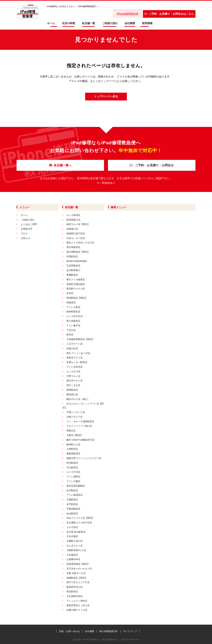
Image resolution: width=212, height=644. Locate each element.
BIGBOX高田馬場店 (77, 261)
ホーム (51, 23)
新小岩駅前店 (73, 321)
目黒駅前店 (72, 256)
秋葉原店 (71, 302)
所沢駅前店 (72, 463)
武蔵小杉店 (72, 348)
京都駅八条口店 (75, 541)
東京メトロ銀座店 (76, 279)
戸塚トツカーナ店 (76, 412)
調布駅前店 (72, 390)
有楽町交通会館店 (76, 284)
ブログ (24, 233)
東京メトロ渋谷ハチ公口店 (80, 243)
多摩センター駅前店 (77, 362)
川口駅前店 (72, 467)
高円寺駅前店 (73, 247)
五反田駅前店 (73, 266)
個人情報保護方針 (109, 631)
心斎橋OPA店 (73, 559)
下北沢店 (71, 330)
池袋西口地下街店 (76, 233)
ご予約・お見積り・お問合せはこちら (169, 14)
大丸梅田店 (72, 555)
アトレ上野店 (73, 307)
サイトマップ (130, 631)
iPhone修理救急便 (128, 14)
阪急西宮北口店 (75, 587)
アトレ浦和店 (73, 477)
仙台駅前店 (72, 513)
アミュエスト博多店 (77, 601)
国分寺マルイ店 (75, 381)
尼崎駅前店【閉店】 (77, 578)
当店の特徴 (68, 23)
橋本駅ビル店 (73, 444)
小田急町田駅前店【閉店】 (80, 339)
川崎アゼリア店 (75, 417)
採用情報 (147, 23)
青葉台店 (71, 431)
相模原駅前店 (73, 454)
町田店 (70, 335)
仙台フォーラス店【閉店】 (80, 518)
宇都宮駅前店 (73, 509)
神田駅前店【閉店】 (77, 298)
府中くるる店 (73, 385)
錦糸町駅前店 (73, 312)
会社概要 (130, 23)
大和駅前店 (72, 449)
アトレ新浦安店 (75, 495)
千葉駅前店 (72, 500)
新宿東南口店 (73, 220)
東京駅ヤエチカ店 (76, 289)
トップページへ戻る (106, 96)
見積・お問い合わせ (69, 631)
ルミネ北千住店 (75, 316)
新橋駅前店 (72, 275)
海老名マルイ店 (75, 358)
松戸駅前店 (72, 490)
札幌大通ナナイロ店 (77, 610)
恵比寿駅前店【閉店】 (78, 252)
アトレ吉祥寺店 (75, 367)
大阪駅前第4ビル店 (76, 550)
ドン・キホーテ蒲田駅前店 (80, 421)
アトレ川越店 (73, 481)
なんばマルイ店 (75, 546)
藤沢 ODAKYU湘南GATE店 (80, 440)
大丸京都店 (72, 536)
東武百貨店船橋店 (76, 486)
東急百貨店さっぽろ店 (78, 605)
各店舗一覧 (88, 23)
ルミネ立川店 (73, 371)
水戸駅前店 (72, 504)
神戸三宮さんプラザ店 (78, 582)
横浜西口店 (72, 394)
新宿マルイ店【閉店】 (78, 224)
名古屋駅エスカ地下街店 (79, 523)
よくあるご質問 (29, 224)
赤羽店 (70, 293)
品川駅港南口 (73, 270)
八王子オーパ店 (75, 344)
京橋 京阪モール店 (76, 573)
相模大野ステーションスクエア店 (84, 458)
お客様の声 (26, 229)
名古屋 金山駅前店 (76, 532)
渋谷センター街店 (76, 238)
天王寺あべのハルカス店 (79, 569)
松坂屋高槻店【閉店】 (78, 564)
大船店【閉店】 (75, 435)
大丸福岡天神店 (75, 596)
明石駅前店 (72, 592)
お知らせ (25, 238)
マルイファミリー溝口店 (79, 426)
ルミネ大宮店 (73, 472)
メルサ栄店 (72, 527)
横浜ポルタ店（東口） (78, 399)
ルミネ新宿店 (73, 215)
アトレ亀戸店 (73, 325)
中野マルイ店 (73, 376)
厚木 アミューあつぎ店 (78, 353)
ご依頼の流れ (110, 23)
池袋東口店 (72, 229)
